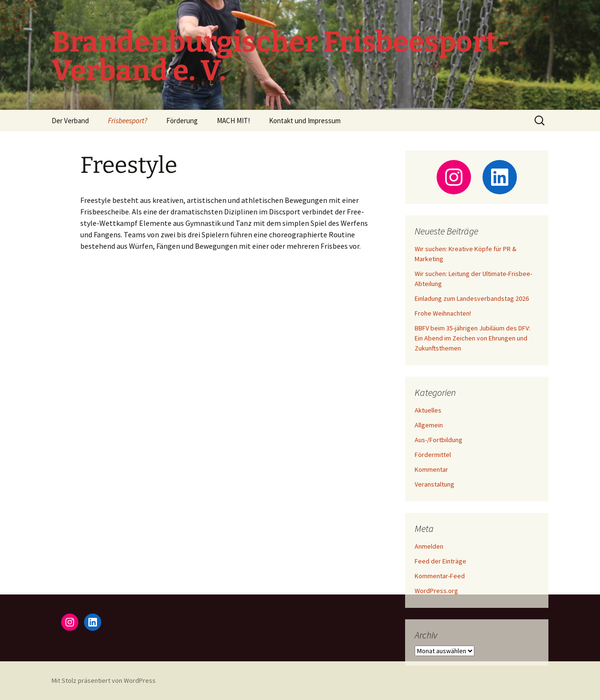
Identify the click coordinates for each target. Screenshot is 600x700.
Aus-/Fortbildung (439, 440)
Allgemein (429, 425)
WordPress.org (436, 591)
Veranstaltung (434, 484)
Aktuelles (428, 410)
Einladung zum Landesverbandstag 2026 (472, 298)
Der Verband (70, 121)
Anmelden (429, 546)
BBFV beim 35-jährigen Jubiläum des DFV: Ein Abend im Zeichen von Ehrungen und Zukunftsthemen (472, 338)
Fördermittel (433, 455)
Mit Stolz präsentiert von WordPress (104, 680)
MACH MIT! (233, 121)
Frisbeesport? (128, 121)
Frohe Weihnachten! (443, 313)
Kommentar (431, 469)
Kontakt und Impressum (305, 121)
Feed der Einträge (440, 561)
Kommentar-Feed (440, 576)
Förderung (182, 121)
